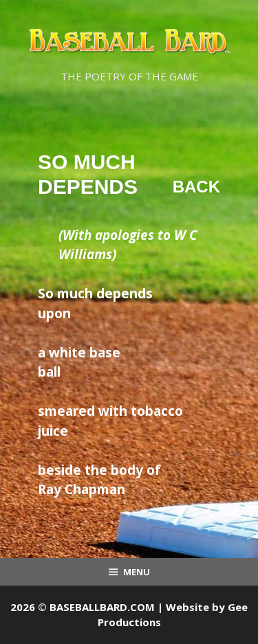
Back (196, 187)
